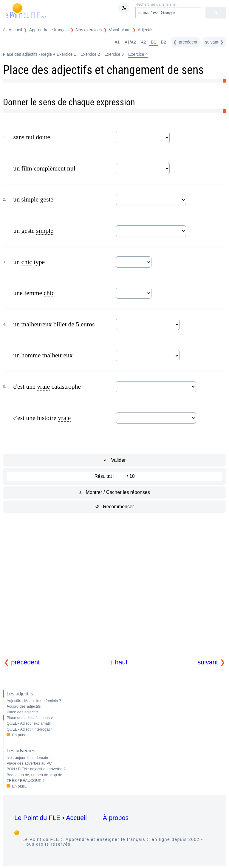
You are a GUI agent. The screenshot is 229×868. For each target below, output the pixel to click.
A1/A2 (130, 42)
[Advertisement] (115, 588)
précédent (25, 662)
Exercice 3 (114, 54)
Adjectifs (146, 30)
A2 (143, 42)
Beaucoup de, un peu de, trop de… (36, 775)
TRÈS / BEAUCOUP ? (25, 781)
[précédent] (185, 42)
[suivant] (214, 42)
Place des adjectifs (23, 712)
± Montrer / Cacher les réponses (114, 492)
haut (121, 662)
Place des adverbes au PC (29, 763)
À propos (116, 818)
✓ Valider (115, 460)
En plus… (20, 735)
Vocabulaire (120, 30)
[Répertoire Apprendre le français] (45, 30)
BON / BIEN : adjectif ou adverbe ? (36, 769)
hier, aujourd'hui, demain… (29, 758)
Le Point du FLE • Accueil (51, 818)
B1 (153, 42)
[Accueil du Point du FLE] (13, 30)
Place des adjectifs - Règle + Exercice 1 (40, 54)
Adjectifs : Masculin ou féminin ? (34, 701)
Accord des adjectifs (24, 706)
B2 (164, 42)
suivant (208, 662)
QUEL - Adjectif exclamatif (29, 723)
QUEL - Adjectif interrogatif (29, 729)
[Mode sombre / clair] (124, 8)
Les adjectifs (20, 694)
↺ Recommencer (114, 507)
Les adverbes (21, 751)
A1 (117, 42)
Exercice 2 (90, 54)
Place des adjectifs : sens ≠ (30, 718)
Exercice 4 (138, 54)
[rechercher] (168, 13)
